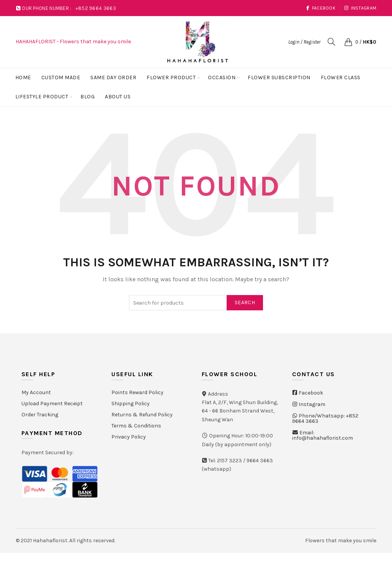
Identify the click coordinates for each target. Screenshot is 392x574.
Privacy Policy (129, 437)
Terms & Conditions (136, 426)
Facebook (321, 8)
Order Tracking (40, 415)
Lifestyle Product (42, 97)
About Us (118, 97)
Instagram (360, 8)
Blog (87, 97)
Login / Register (304, 42)
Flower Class (341, 77)
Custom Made (61, 77)
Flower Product (171, 77)
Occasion (222, 77)
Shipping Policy (131, 404)
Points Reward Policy (137, 392)
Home (23, 77)
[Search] (332, 42)
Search (245, 302)
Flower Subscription (279, 77)
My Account (36, 392)
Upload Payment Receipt (52, 404)
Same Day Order (113, 77)
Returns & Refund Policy (142, 415)
